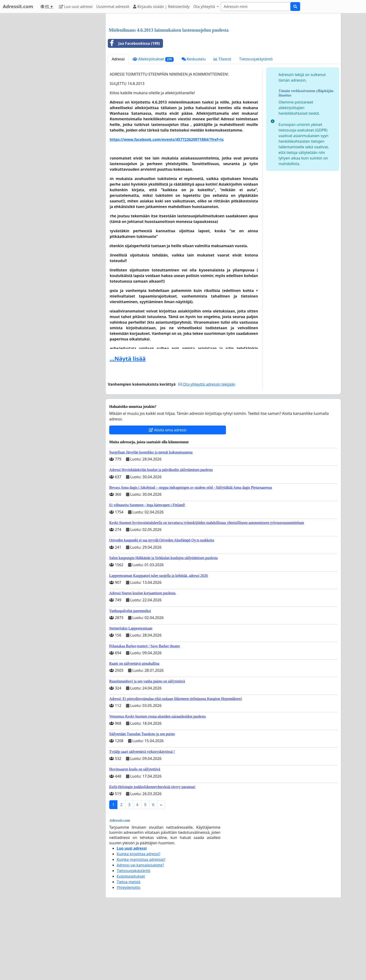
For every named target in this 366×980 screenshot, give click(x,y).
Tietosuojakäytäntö (256, 124)
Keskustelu (194, 124)
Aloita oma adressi (168, 495)
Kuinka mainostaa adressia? (141, 925)
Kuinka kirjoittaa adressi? (139, 919)
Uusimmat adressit (113, 7)
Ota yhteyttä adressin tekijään (207, 450)
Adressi (118, 124)
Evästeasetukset (131, 942)
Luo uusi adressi (76, 7)
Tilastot (222, 124)
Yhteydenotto (128, 953)
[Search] (256, 7)
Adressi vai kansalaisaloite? (140, 930)
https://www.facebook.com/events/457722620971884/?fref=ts (167, 205)
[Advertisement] (223, 53)
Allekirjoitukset (153, 124)
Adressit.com (18, 6)
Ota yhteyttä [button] (205, 7)
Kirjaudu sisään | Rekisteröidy (161, 7)
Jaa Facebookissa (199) (134, 109)
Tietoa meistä (128, 947)
